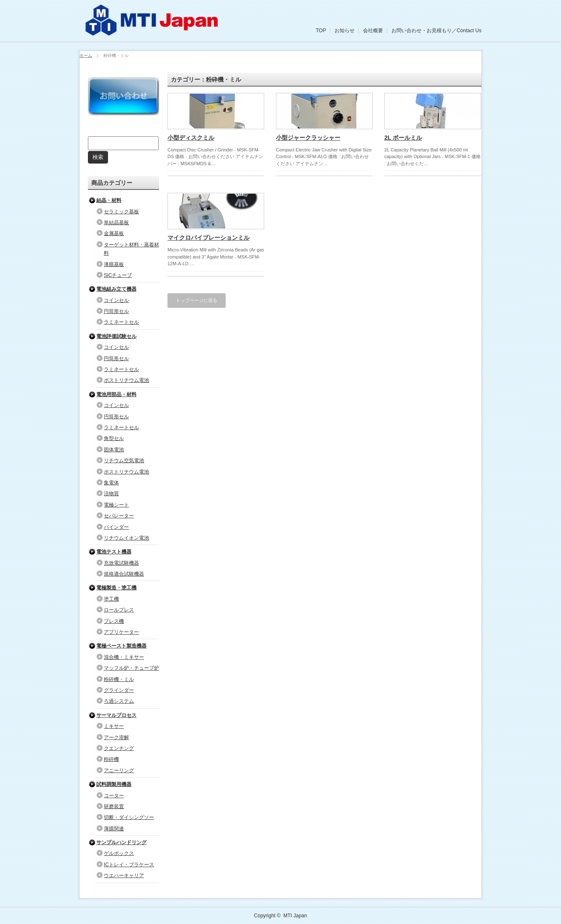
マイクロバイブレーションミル (208, 238)
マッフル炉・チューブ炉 (131, 668)
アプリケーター (121, 632)
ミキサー (114, 726)
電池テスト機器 (114, 552)
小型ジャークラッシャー (308, 138)
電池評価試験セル (116, 336)
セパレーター (119, 516)
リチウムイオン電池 (126, 538)
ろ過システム (119, 701)
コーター (114, 796)
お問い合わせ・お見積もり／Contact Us (436, 31)
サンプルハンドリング (121, 842)
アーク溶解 (116, 737)
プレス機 (114, 621)
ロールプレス (119, 610)
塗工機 (111, 599)
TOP (321, 31)
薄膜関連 (114, 829)
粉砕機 (111, 759)
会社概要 (373, 31)
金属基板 (114, 233)
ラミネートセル (121, 322)
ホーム (86, 55)
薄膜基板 (114, 264)
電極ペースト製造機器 (121, 646)
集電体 (111, 483)
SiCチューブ (118, 275)
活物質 (111, 494)
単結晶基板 (116, 223)
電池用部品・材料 (116, 394)
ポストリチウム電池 (126, 380)
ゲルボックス (119, 853)
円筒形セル (116, 311)
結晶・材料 (109, 200)
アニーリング (119, 770)
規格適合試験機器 (124, 574)
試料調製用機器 (114, 784)
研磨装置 (114, 806)
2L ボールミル (403, 138)
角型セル (114, 438)
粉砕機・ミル (119, 679)
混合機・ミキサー (124, 657)
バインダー (116, 527)
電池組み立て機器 (116, 289)
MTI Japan (295, 916)
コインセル (116, 300)
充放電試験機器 (121, 563)
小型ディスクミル (191, 138)
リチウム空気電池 (124, 461)
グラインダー (119, 690)
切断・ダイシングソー (129, 817)
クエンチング (119, 748)
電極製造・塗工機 (116, 588)
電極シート (116, 505)
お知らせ (345, 31)
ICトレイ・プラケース (129, 865)
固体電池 (114, 450)
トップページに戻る (197, 300)
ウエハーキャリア (124, 875)
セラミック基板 (121, 212)
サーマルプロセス (116, 715)
